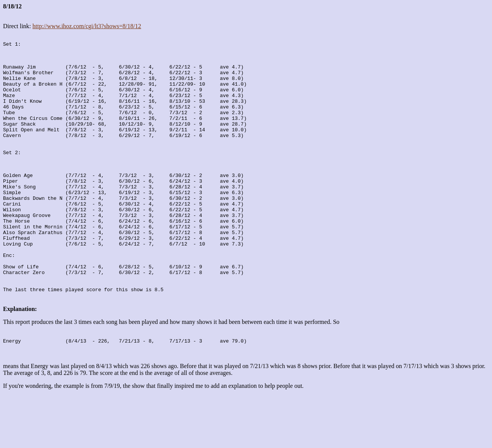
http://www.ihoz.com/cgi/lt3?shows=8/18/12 (87, 26)
